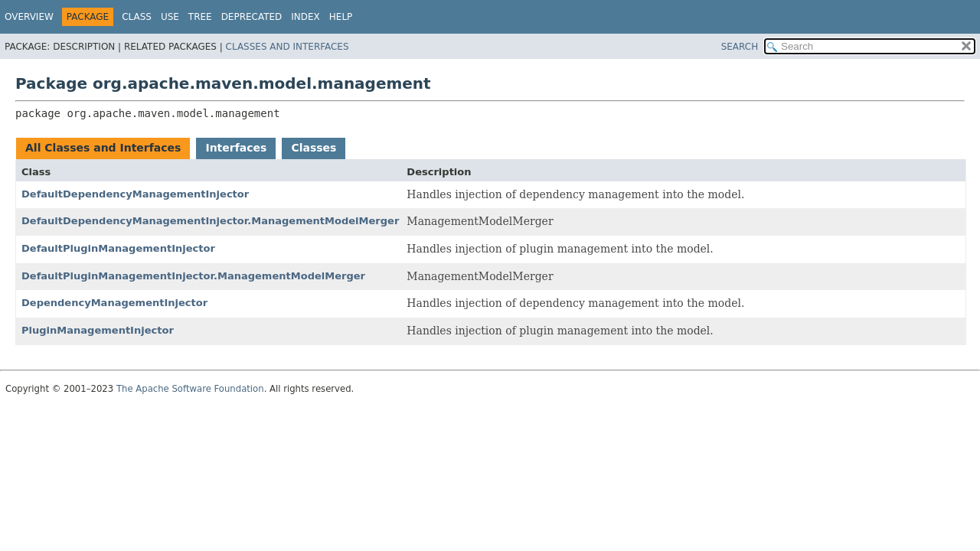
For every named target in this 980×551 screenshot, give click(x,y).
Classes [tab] (314, 148)
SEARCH (740, 47)
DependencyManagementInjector (114, 303)
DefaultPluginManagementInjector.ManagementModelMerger (193, 276)
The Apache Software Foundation (190, 389)
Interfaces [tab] (236, 148)
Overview (29, 17)
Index (305, 17)
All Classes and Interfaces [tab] (103, 148)
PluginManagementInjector (98, 330)
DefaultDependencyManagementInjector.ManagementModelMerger (210, 221)
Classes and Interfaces (287, 47)
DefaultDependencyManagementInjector (135, 194)
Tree (200, 17)
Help (341, 17)
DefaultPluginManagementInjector (118, 248)
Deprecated (252, 17)
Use (170, 17)
